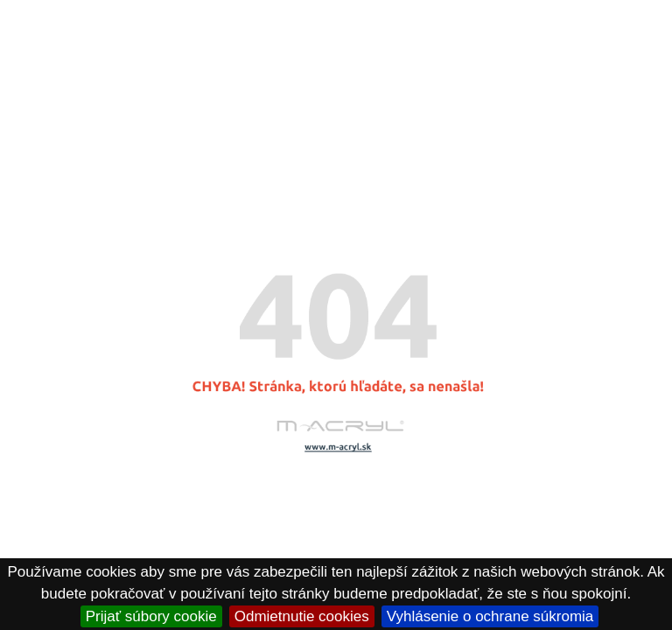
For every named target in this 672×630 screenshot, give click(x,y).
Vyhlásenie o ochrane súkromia (490, 616)
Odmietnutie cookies (302, 616)
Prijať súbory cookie (151, 616)
